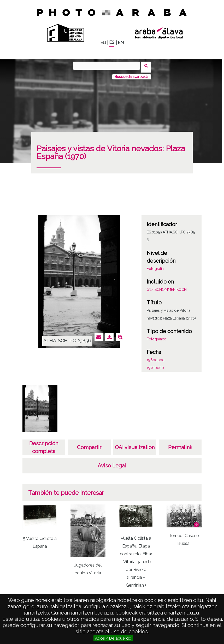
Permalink (180, 444)
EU (103, 43)
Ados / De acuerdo (113, 638)
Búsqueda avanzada (131, 74)
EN (121, 43)
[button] (196, 522)
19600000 (156, 357)
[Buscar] (108, 66)
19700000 (155, 365)
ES (112, 42)
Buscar (148, 65)
